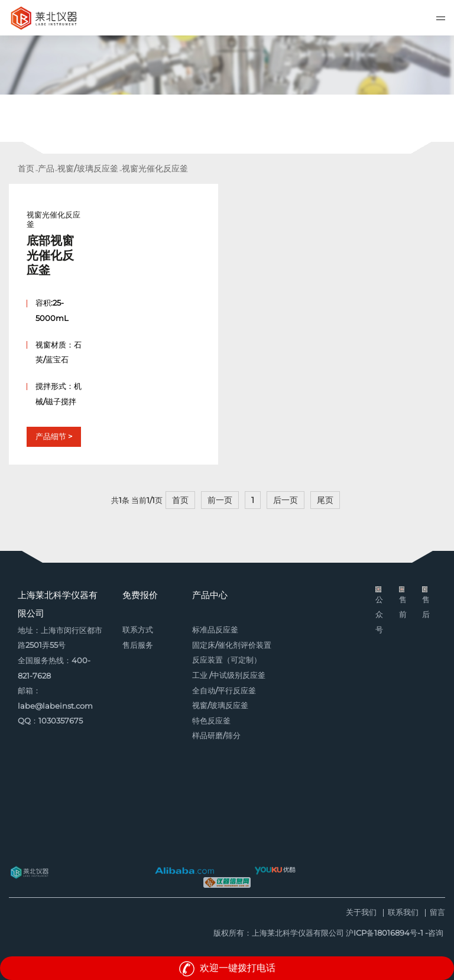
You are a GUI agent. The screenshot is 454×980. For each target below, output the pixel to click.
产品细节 (51, 437)
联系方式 (138, 630)
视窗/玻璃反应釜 (88, 168)
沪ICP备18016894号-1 (385, 933)
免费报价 (140, 595)
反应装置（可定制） (227, 660)
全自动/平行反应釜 (224, 691)
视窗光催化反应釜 (155, 168)
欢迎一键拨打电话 (227, 968)
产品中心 (210, 595)
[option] (227, 95)
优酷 (275, 871)
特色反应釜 (211, 721)
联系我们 (403, 913)
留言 (437, 913)
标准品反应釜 (215, 630)
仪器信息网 (227, 882)
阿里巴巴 (184, 871)
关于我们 (361, 913)
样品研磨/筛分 (216, 736)
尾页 (325, 500)
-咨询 (434, 933)
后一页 (286, 500)
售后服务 (138, 645)
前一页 (220, 500)
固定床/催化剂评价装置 (232, 645)
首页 (26, 168)
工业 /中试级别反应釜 (229, 675)
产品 (46, 168)
